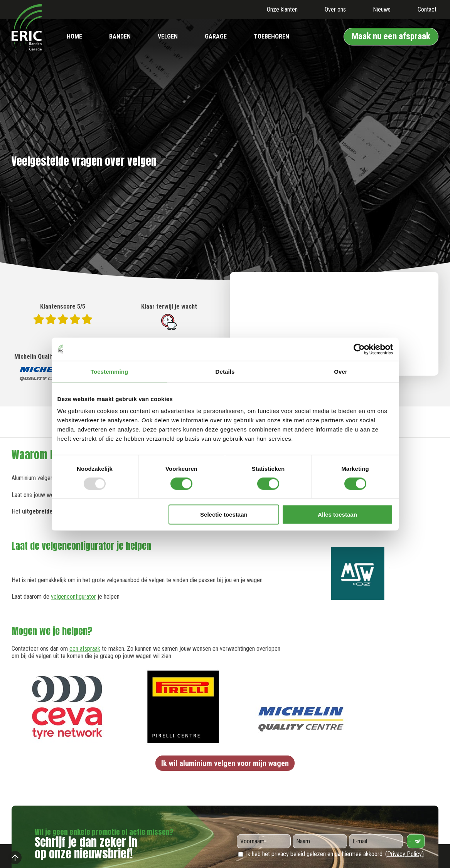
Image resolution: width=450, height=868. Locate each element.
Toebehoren (271, 36)
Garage (216, 36)
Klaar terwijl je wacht (169, 316)
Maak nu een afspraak (391, 36)
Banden (120, 36)
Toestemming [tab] (110, 371)
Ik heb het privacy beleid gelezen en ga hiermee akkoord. (330, 854)
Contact (427, 9)
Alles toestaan (337, 515)
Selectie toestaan (224, 515)
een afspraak (85, 649)
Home (74, 36)
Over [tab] (341, 371)
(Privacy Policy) (404, 854)
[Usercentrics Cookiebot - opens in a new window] (359, 349)
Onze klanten (282, 9)
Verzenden (418, 841)
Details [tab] (225, 371)
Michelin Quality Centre (45, 368)
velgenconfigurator (73, 597)
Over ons (335, 9)
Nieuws (382, 9)
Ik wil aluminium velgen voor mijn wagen (225, 763)
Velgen (168, 36)
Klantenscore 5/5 (63, 314)
